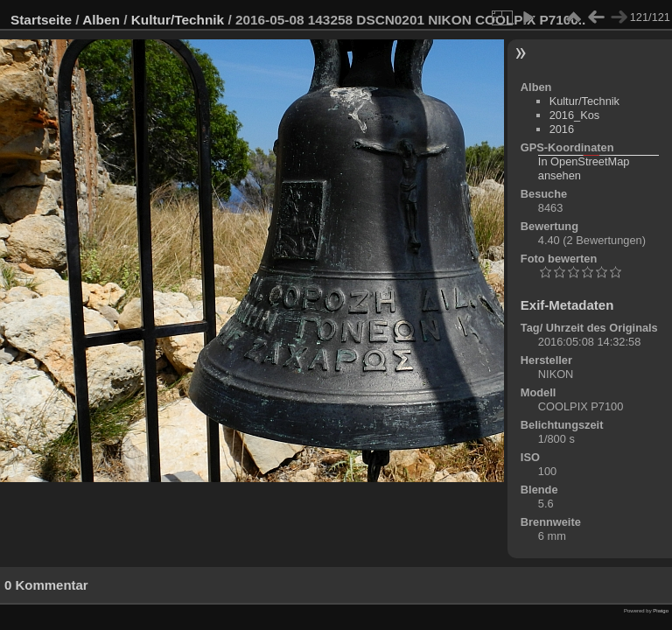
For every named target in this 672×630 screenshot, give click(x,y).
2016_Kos (575, 115)
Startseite (41, 20)
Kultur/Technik (178, 20)
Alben (101, 20)
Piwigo (661, 611)
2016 (562, 129)
